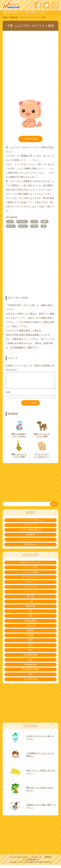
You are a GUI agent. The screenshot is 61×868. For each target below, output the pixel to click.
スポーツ (30, 585)
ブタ (34, 222)
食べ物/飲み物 (30, 682)
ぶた (10, 222)
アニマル (22, 222)
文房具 (30, 639)
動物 (45, 222)
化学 (31, 614)
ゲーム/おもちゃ (30, 580)
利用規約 (19, 348)
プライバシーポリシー (31, 543)
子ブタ (23, 226)
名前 (8, 395)
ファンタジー (31, 595)
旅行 (31, 648)
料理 (31, 643)
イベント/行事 (30, 570)
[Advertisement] (29, 61)
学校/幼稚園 (30, 624)
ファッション (31, 590)
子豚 (34, 226)
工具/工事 (31, 629)
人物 (31, 604)
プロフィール (31, 528)
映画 (31, 653)
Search (54, 507)
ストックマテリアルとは (30, 523)
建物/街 (30, 634)
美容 (31, 663)
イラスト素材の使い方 (31, 533)
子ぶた (11, 226)
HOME (5, 17)
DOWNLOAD (30, 139)
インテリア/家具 (30, 575)
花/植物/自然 (30, 668)
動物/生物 (14, 17)
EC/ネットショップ (30, 566)
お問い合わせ (31, 548)
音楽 (31, 677)
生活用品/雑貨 (30, 658)
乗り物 (30, 600)
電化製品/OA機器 (30, 673)
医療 (31, 619)
